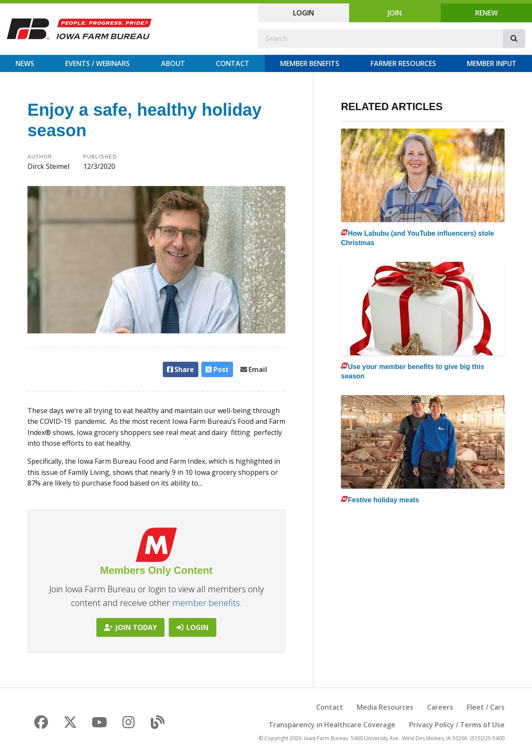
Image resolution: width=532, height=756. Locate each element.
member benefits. (207, 603)
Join (395, 13)
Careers (440, 707)
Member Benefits (310, 63)
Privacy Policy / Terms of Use (457, 725)
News (25, 63)
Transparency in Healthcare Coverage (332, 725)
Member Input (492, 63)
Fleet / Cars (486, 707)
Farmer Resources (403, 63)
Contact (233, 63)
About (173, 63)
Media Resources (385, 707)
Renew (486, 13)
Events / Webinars (97, 63)
